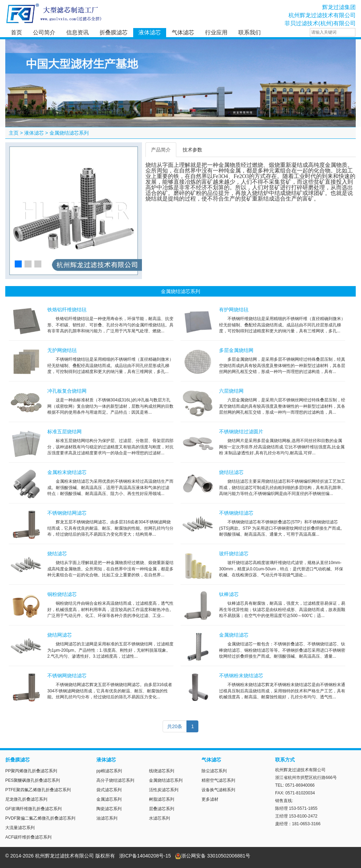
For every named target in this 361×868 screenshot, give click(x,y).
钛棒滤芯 (229, 594)
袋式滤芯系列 (109, 790)
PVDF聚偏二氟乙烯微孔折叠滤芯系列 (40, 818)
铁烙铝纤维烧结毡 (67, 310)
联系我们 (250, 32)
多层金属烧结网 (236, 350)
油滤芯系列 (107, 818)
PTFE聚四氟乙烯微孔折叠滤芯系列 (38, 790)
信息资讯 (77, 32)
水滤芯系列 (159, 818)
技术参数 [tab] (192, 150)
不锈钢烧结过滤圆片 (241, 432)
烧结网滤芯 (60, 635)
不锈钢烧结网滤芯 (67, 513)
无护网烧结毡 (62, 350)
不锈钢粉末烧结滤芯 (241, 676)
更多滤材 (210, 799)
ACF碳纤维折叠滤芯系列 (28, 837)
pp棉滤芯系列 (109, 771)
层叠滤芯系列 (162, 809)
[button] (18, 264)
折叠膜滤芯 (114, 32)
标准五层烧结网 (64, 432)
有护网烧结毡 (234, 310)
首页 (16, 32)
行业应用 (216, 32)
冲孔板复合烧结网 (67, 391)
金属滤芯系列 (109, 799)
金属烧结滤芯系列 (69, 133)
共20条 (175, 726)
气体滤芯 (183, 32)
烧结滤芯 (57, 554)
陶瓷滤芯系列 (109, 809)
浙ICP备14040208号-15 (145, 856)
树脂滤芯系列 (162, 799)
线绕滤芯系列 (162, 771)
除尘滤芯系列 (214, 771)
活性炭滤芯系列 (164, 790)
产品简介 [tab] (161, 150)
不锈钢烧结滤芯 (236, 513)
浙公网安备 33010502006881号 (213, 856)
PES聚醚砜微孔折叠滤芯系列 (33, 780)
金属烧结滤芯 (234, 635)
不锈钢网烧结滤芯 (67, 676)
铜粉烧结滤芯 (62, 594)
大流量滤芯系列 (20, 828)
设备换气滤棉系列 (218, 790)
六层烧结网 (231, 391)
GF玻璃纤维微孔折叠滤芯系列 (33, 809)
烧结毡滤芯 (231, 472)
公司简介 (44, 32)
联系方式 (285, 760)
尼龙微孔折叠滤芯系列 (26, 799)
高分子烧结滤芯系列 (115, 780)
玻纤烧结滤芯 (234, 554)
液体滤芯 (150, 32)
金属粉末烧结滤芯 (67, 472)
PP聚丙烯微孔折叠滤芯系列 (31, 771)
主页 (14, 133)
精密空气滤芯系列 (218, 780)
